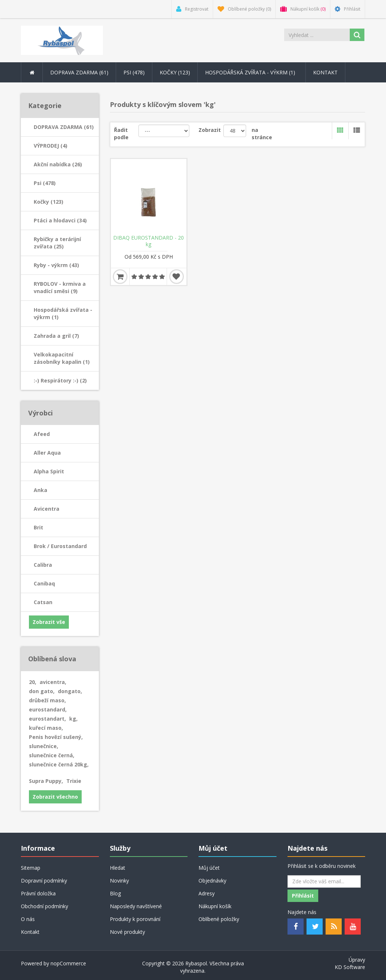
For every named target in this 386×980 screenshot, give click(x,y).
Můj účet (209, 868)
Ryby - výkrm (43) (56, 265)
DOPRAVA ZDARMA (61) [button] (79, 72)
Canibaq (44, 583)
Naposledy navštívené (136, 906)
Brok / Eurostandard (60, 546)
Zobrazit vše (49, 622)
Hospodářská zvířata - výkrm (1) (63, 313)
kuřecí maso (46, 728)
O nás (28, 919)
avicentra (53, 682)
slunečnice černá (52, 755)
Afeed (42, 434)
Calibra (43, 565)
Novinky (119, 881)
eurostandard (48, 709)
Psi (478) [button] (134, 72)
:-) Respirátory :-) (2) (60, 380)
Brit (38, 527)
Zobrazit (210, 130)
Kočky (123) (49, 202)
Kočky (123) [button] (175, 72)
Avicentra (47, 509)
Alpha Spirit (49, 471)
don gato (42, 691)
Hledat (118, 868)
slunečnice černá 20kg (59, 764)
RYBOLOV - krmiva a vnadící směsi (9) (60, 287)
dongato (70, 691)
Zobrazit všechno (55, 797)
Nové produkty (127, 932)
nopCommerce (68, 963)
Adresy (207, 893)
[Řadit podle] (164, 131)
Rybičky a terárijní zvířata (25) (57, 243)
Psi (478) (45, 183)
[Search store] (317, 35)
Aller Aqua (47, 453)
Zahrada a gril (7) (56, 336)
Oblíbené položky (219, 919)
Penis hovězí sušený (56, 737)
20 (33, 682)
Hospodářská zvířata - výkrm (252, 72)
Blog (115, 893)
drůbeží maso (47, 700)
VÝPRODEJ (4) (51, 146)
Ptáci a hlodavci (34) (60, 220)
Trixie (74, 781)
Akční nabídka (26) (58, 164)
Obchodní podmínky (44, 906)
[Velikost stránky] (235, 131)
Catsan (43, 602)
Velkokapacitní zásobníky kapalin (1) (62, 358)
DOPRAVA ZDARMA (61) (64, 127)
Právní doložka (38, 893)
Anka (40, 490)
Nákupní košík (215, 906)
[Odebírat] (324, 881)
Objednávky (212, 881)
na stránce (262, 134)
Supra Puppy (46, 781)
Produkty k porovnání (135, 919)
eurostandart (47, 719)
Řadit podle (121, 134)
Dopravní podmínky (44, 881)
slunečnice (44, 746)
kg (73, 719)
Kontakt (325, 72)
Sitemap (31, 868)
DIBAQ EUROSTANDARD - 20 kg (149, 241)
